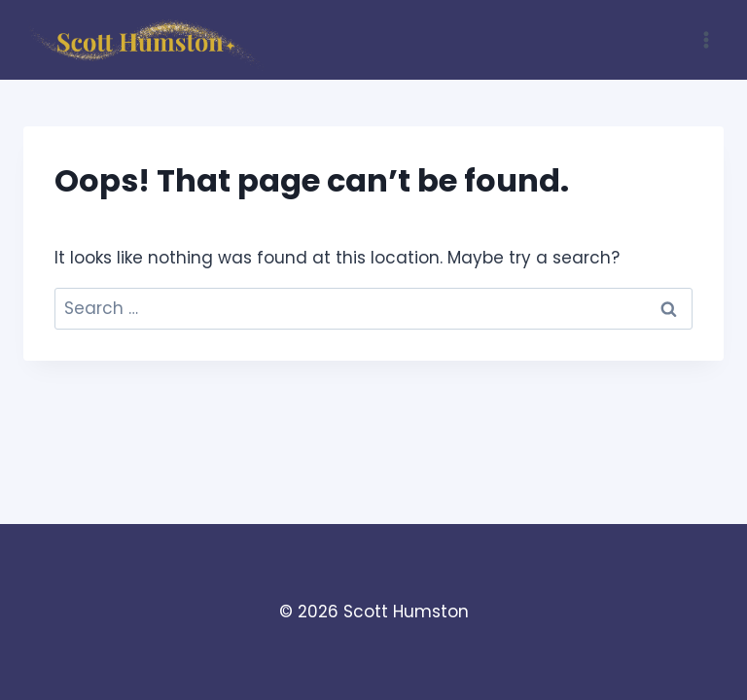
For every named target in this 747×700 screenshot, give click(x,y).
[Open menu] (706, 39)
